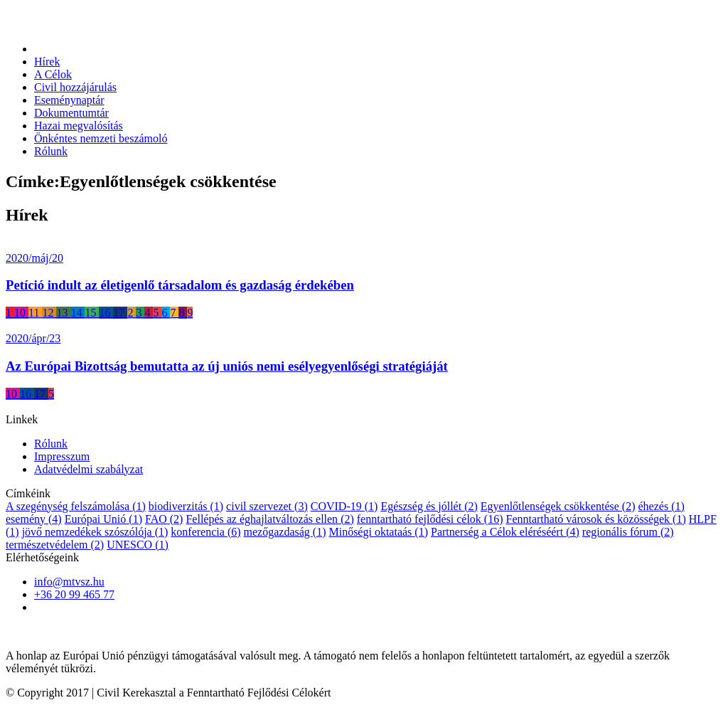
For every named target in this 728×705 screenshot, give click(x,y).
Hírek (47, 62)
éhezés (661, 506)
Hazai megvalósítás (79, 126)
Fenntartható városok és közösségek (595, 519)
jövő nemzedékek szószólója (95, 532)
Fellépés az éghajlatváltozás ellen (269, 519)
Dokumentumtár (71, 113)
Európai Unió (103, 519)
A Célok (53, 74)
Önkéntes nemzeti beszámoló (101, 138)
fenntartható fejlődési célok (430, 519)
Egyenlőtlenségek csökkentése (558, 506)
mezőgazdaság (285, 532)
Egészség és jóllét (429, 506)
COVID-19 (344, 506)
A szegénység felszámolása (76, 506)
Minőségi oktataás (378, 532)
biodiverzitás (186, 506)
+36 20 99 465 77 (74, 594)
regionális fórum (628, 532)
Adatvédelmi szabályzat (89, 469)
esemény (34, 519)
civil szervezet (267, 506)
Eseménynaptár (69, 100)
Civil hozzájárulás (75, 87)
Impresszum (62, 456)
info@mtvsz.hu (69, 582)
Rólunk (51, 151)
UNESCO (138, 545)
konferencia (205, 532)
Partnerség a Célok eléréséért (505, 532)
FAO (164, 519)
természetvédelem (55, 545)
